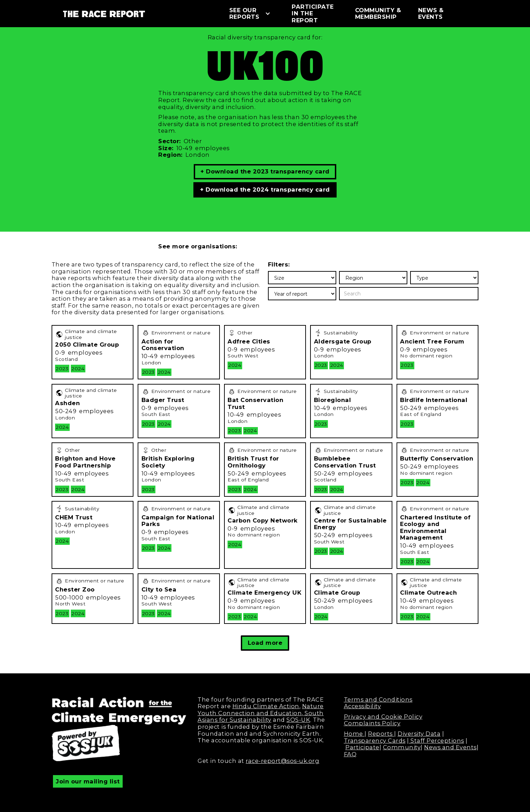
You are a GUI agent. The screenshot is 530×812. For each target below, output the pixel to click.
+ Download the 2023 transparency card (265, 171)
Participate (362, 747)
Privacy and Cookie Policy (383, 717)
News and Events (450, 747)
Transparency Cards (375, 741)
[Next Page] (265, 643)
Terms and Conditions (378, 699)
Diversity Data (419, 734)
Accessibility (363, 706)
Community (402, 747)
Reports (381, 734)
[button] (254, 14)
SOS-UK (298, 720)
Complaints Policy (372, 723)
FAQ (350, 754)
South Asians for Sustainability (261, 717)
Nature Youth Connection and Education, (261, 710)
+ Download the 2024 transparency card (265, 190)
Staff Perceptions (437, 741)
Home (354, 734)
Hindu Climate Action (266, 706)
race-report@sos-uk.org (282, 761)
